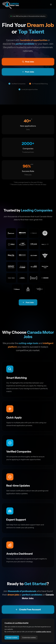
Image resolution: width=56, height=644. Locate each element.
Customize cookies (29, 638)
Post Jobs (28, 302)
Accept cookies (12, 638)
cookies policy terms (44, 632)
